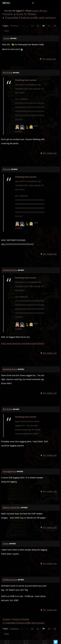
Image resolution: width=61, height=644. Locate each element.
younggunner (10, 471)
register (36, 11)
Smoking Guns (10, 270)
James (7, 38)
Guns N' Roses (26, 14)
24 (32, 26)
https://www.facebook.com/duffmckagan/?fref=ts (23, 343)
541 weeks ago (49, 59)
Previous (14, 26)
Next (7, 31)
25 (38, 26)
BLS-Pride (8, 73)
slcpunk (7, 169)
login (45, 11)
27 (49, 26)
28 (55, 26)
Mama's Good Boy (12, 507)
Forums (8, 14)
